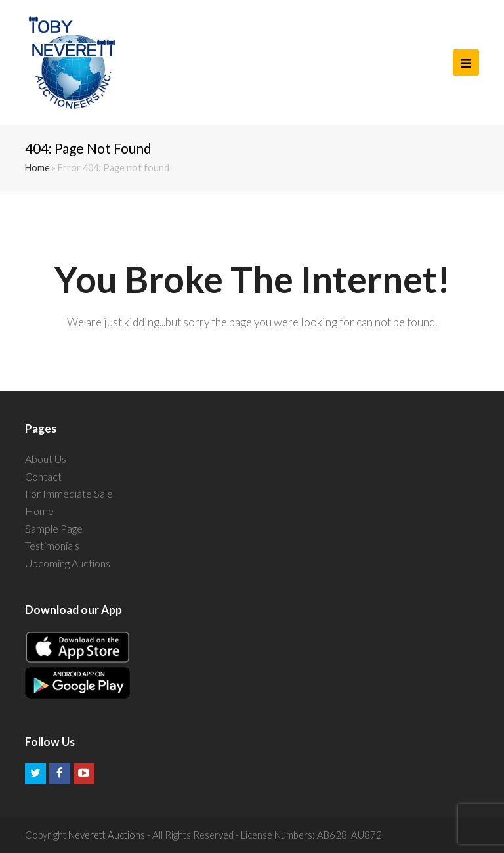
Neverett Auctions (107, 835)
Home (37, 168)
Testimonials (52, 545)
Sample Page (54, 528)
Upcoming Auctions (68, 563)
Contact (43, 476)
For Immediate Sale (69, 493)
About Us (46, 459)
